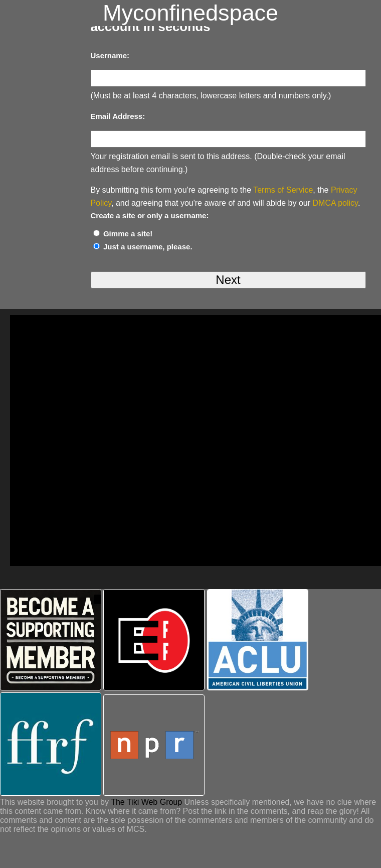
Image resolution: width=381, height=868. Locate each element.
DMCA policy (335, 203)
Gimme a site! (128, 234)
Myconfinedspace (190, 13)
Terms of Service (283, 190)
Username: (110, 55)
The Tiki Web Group (146, 802)
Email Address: (118, 116)
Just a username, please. (148, 247)
